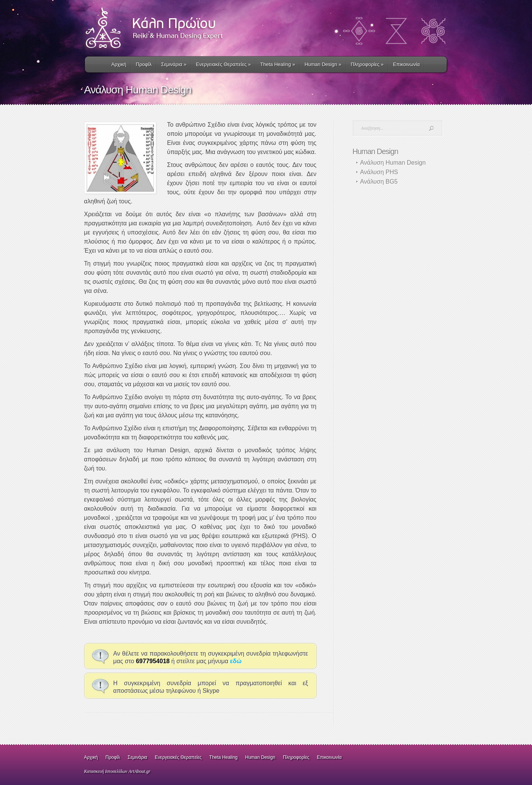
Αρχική (119, 64)
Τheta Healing (278, 64)
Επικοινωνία (407, 64)
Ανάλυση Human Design (393, 163)
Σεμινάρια (174, 64)
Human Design (323, 64)
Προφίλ (144, 64)
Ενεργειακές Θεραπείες (224, 64)
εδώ (236, 661)
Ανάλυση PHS (379, 172)
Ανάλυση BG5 (379, 182)
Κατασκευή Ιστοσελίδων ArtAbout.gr (117, 771)
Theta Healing (224, 757)
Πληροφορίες (367, 64)
